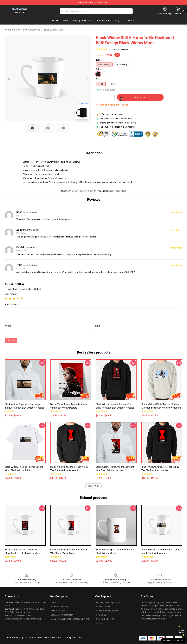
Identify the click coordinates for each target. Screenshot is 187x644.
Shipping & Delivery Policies (108, 603)
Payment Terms (103, 607)
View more (94, 486)
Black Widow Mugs (54, 30)
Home (8, 30)
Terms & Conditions (60, 607)
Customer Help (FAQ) (106, 619)
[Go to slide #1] (33, 128)
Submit (11, 340)
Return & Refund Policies (107, 611)
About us (55, 603)
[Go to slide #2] (48, 128)
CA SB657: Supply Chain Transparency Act (70, 619)
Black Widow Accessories (27, 30)
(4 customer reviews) (118, 49)
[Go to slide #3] (63, 128)
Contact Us (101, 615)
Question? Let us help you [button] (173, 640)
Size (98, 79)
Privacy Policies (58, 611)
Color (98, 69)
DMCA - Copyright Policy (62, 615)
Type (98, 60)
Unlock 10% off (182, 631)
